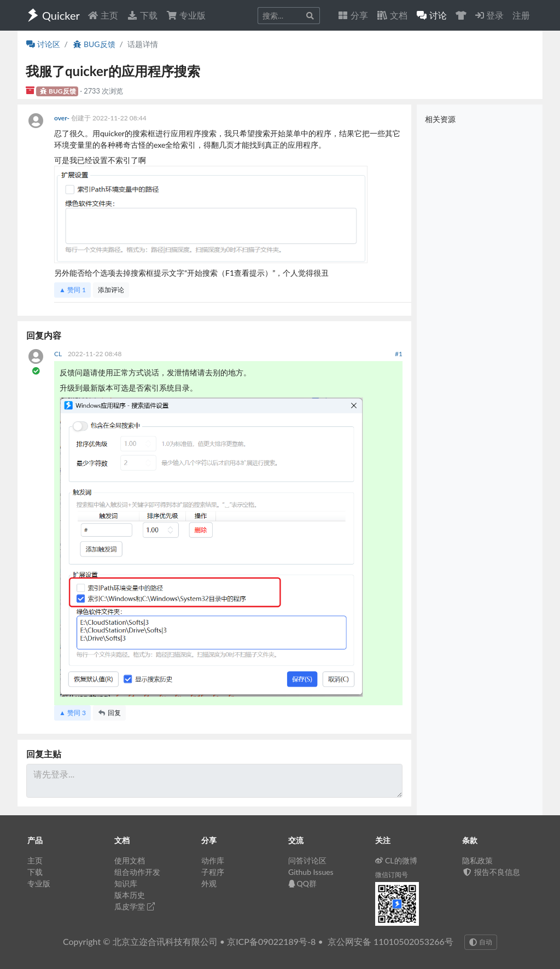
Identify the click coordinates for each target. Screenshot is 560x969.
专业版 (186, 15)
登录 (489, 15)
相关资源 (440, 119)
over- (63, 118)
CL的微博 (396, 860)
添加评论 (111, 290)
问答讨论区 (307, 860)
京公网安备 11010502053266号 (390, 941)
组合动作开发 (137, 872)
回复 (109, 713)
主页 (103, 15)
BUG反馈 (94, 44)
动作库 (213, 860)
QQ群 (302, 883)
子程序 (213, 872)
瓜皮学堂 (135, 906)
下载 (142, 15)
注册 (521, 15)
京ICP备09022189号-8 (271, 941)
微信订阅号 (392, 875)
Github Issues (311, 872)
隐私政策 (477, 860)
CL (59, 354)
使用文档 (130, 860)
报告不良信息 (491, 872)
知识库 (126, 883)
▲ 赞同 (72, 290)
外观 (209, 883)
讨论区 (43, 44)
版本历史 (130, 895)
